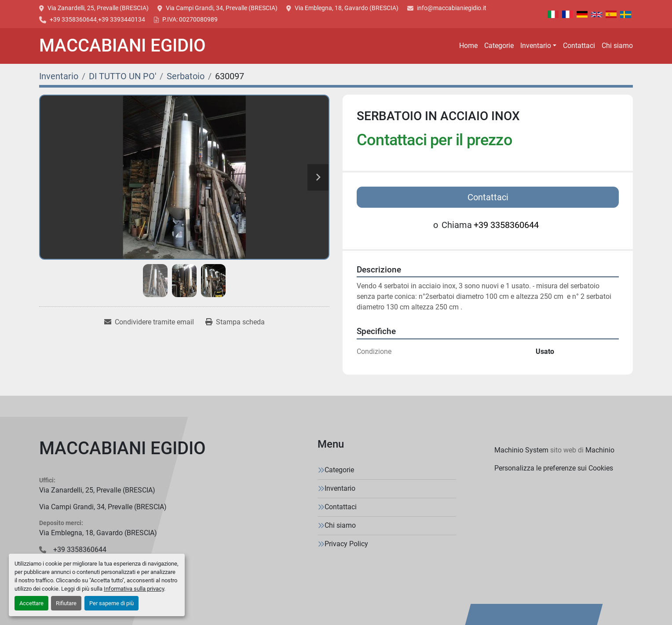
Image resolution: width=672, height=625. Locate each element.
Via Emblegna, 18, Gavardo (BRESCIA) (347, 8)
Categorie (499, 46)
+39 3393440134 (122, 19)
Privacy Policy (346, 544)
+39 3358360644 (73, 19)
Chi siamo (617, 46)
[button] (538, 46)
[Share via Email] (149, 322)
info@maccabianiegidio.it (452, 8)
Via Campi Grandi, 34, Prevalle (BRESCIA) (222, 8)
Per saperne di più (111, 603)
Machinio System (521, 450)
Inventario (536, 46)
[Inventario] (59, 76)
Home (468, 46)
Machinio (600, 450)
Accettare (31, 603)
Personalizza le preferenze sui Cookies (554, 468)
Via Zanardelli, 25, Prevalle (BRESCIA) (98, 8)
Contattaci (579, 46)
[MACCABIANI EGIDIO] (122, 450)
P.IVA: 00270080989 (190, 19)
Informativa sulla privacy (134, 589)
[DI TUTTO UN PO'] (122, 76)
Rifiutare (66, 603)
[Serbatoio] (186, 76)
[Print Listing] (235, 322)
